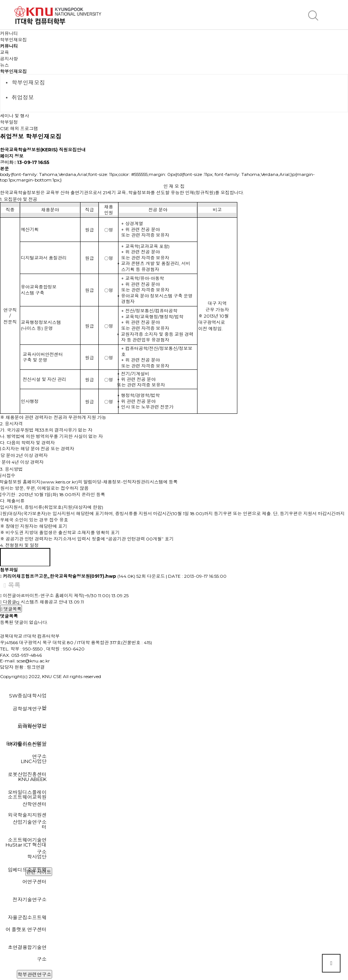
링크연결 (36, 667)
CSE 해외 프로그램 (19, 128)
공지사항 (9, 59)
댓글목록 (11, 609)
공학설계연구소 (30, 709)
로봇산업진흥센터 (27, 774)
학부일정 (9, 122)
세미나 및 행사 (15, 116)
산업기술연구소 (30, 822)
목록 (12, 585)
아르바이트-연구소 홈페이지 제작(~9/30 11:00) (63, 595)
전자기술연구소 (30, 899)
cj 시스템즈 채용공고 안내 (42, 602)
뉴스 (4, 65)
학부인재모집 (13, 71)
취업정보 (23, 97)
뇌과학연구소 (32, 727)
